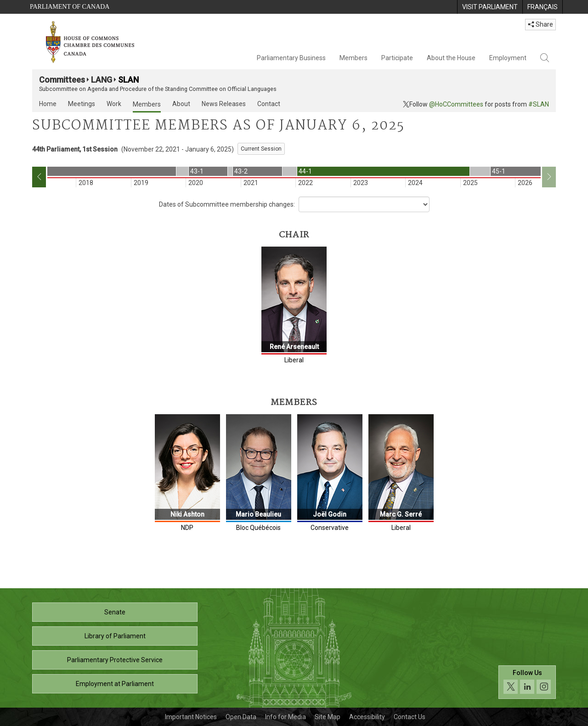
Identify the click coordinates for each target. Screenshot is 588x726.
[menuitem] (490, 7)
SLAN (128, 80)
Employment (508, 58)
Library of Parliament (115, 636)
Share (540, 24)
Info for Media (286, 717)
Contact (269, 104)
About (181, 104)
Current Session (261, 149)
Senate (115, 612)
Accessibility (367, 717)
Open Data (241, 717)
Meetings (82, 104)
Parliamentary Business (291, 58)
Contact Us (410, 717)
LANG (102, 80)
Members (353, 58)
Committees (62, 80)
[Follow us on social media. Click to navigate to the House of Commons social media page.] (527, 682)
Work (114, 104)
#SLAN (539, 104)
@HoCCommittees (456, 104)
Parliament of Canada (70, 7)
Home (48, 104)
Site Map (328, 717)
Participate (397, 58)
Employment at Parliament (115, 684)
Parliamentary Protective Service (115, 660)
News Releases (224, 104)
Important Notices (191, 717)
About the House (451, 58)
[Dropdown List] (364, 204)
